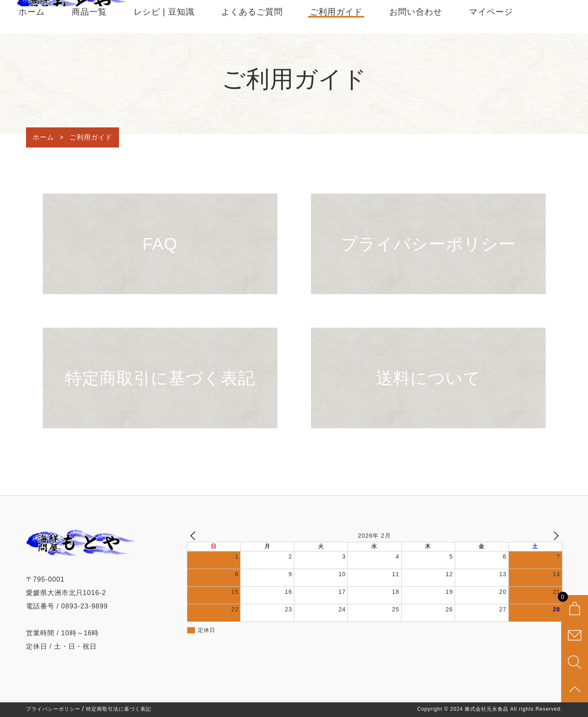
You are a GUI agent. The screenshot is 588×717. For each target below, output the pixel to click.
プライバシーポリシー (53, 709)
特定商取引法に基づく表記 (119, 709)
